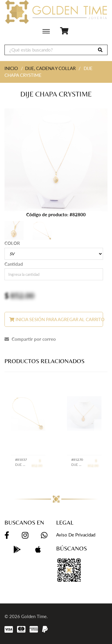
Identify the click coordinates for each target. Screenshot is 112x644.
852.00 (22, 295)
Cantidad (14, 264)
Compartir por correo (30, 339)
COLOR (12, 243)
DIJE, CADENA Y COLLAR (50, 68)
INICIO (11, 68)
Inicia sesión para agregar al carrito (56, 319)
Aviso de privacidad (76, 535)
